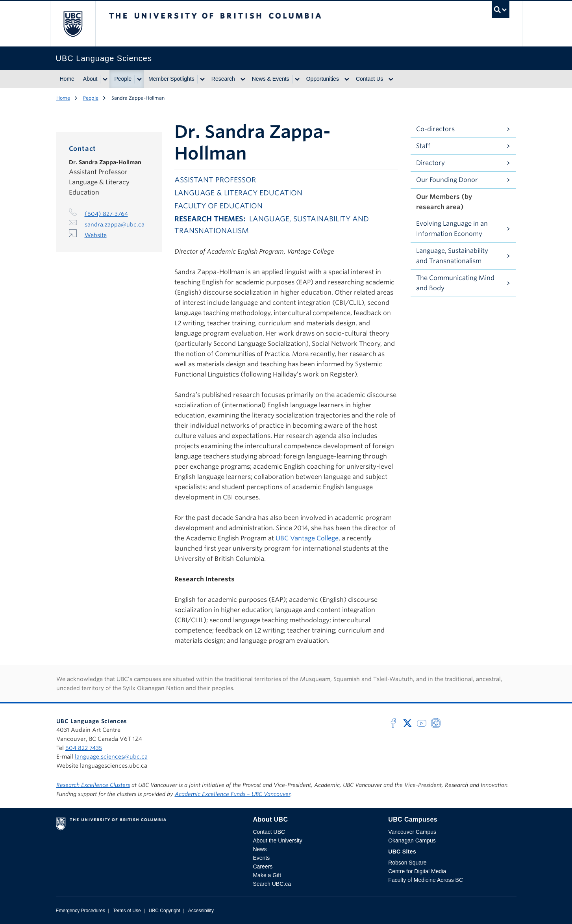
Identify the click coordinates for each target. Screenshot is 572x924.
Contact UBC (269, 832)
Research (223, 79)
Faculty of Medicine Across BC (426, 880)
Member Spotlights (171, 79)
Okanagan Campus (412, 841)
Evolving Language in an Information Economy (452, 229)
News (260, 849)
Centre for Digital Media (417, 871)
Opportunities (323, 79)
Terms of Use (127, 911)
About (90, 79)
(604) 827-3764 (106, 214)
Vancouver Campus (412, 832)
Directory (430, 163)
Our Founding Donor (447, 180)
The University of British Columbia (73, 24)
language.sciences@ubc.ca (111, 757)
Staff (423, 146)
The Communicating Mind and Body (455, 283)
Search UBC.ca (272, 884)
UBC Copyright (165, 911)
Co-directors (435, 129)
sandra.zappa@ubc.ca (115, 225)
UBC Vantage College (307, 538)
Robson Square (407, 863)
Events (261, 858)
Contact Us (369, 79)
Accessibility (201, 911)
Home (67, 79)
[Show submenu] (105, 79)
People (123, 79)
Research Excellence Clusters (93, 785)
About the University (277, 841)
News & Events (271, 79)
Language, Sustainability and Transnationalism (452, 256)
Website (96, 235)
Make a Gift (267, 875)
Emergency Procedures (81, 911)
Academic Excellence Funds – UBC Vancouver (233, 794)
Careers (263, 866)
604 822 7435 (84, 748)
